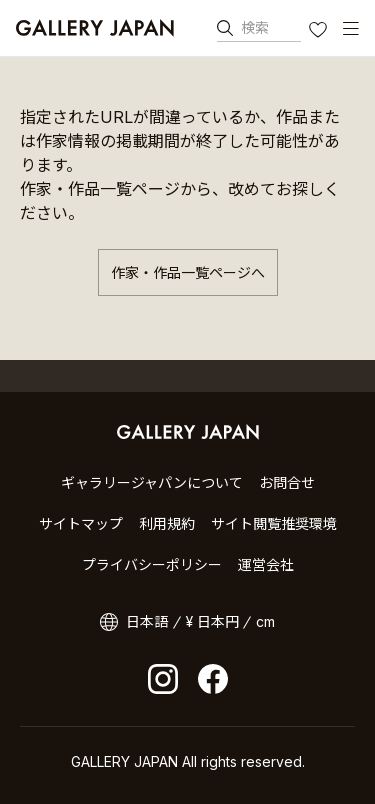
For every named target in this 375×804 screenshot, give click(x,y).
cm (265, 621)
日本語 (147, 621)
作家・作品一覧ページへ (188, 272)
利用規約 (167, 523)
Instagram (163, 679)
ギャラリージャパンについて (152, 482)
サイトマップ (81, 523)
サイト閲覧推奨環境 (274, 523)
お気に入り (320, 32)
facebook (213, 679)
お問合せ (287, 482)
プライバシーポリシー (152, 564)
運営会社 (266, 564)
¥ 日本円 (212, 621)
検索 (255, 27)
